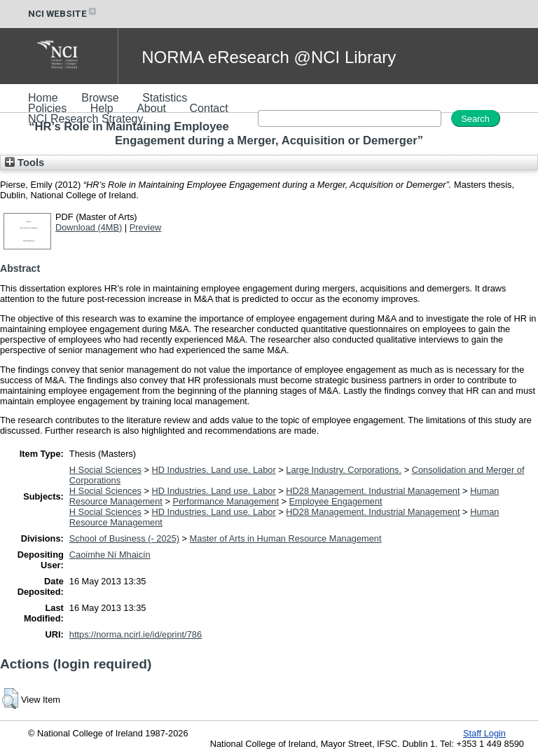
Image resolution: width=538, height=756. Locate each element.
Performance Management (226, 501)
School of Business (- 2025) (124, 538)
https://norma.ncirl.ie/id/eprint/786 (136, 634)
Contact (209, 108)
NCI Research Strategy (86, 119)
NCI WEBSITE (63, 14)
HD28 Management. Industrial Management (373, 491)
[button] (10, 699)
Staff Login (484, 733)
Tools (25, 163)
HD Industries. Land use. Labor (214, 470)
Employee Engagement (336, 501)
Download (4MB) (89, 227)
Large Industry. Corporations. (344, 470)
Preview (146, 227)
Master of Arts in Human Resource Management (286, 538)
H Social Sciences (105, 470)
